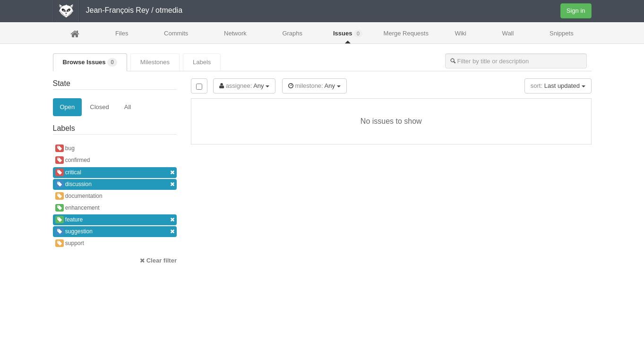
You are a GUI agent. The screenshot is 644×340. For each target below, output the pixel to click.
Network (235, 33)
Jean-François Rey (118, 10)
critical (115, 173)
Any (244, 86)
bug (65, 148)
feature (115, 220)
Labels (202, 62)
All (128, 107)
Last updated (558, 86)
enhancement (77, 208)
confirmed (73, 160)
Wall (508, 33)
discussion (115, 184)
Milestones (155, 62)
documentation (79, 196)
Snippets (562, 33)
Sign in (576, 11)
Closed (99, 107)
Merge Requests (406, 36)
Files (122, 33)
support (70, 243)
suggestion (115, 232)
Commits (176, 33)
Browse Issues (90, 62)
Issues (348, 34)
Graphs (292, 33)
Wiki (460, 33)
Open (68, 107)
